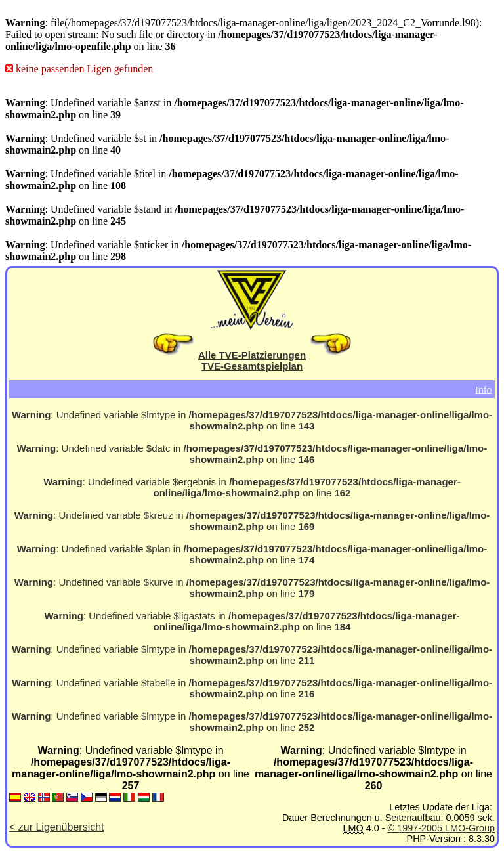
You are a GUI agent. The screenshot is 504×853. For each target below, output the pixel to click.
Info (483, 389)
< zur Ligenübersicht (57, 827)
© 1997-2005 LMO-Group (441, 828)
